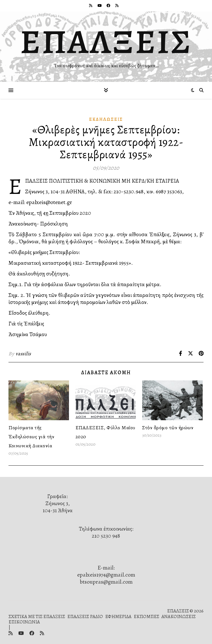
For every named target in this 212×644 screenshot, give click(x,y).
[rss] (91, 6)
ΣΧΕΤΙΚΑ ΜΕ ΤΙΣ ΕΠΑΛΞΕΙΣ (37, 616)
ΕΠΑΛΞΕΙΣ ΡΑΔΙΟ (85, 616)
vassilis (23, 354)
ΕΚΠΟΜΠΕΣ (146, 616)
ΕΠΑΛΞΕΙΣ (106, 42)
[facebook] (109, 6)
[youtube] (100, 6)
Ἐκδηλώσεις (106, 119)
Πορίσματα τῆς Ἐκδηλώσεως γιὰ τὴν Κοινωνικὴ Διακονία (31, 437)
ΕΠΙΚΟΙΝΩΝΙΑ (24, 622)
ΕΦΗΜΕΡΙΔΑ (118, 616)
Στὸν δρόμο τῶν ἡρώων (168, 428)
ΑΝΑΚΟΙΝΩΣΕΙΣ (179, 616)
